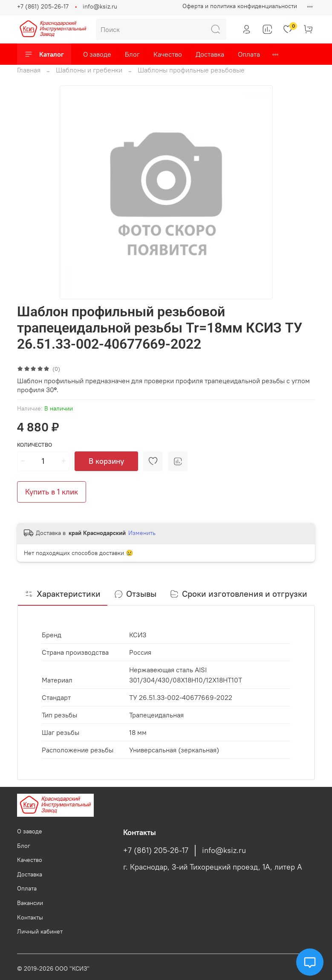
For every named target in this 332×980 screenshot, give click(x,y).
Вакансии (30, 903)
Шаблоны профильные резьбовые (191, 70)
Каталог (44, 54)
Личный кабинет (40, 931)
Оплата (249, 54)
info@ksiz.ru (100, 6)
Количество (35, 445)
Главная (29, 70)
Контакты (30, 917)
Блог (132, 54)
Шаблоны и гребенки (89, 70)
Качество (168, 54)
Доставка (210, 54)
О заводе (97, 54)
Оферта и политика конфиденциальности (240, 6)
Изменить (142, 533)
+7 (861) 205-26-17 (43, 6)
